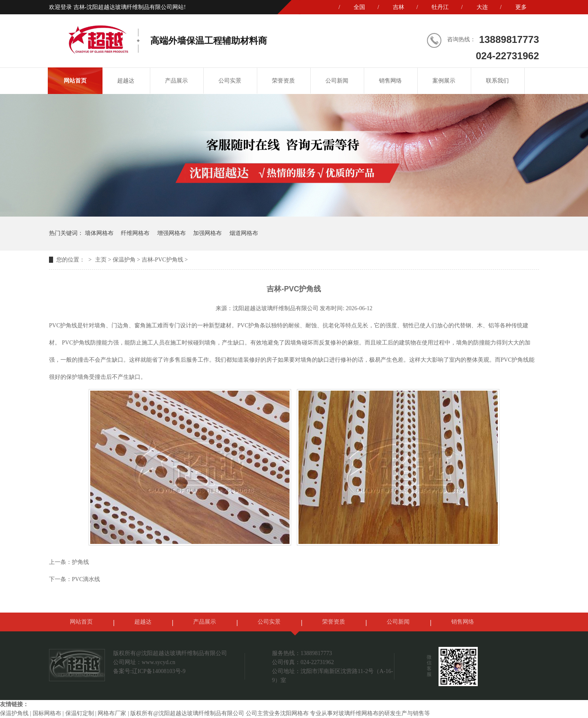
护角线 (80, 562)
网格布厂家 (112, 713)
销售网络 (390, 81)
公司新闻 (337, 81)
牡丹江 (440, 7)
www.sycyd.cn (158, 662)
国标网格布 (47, 713)
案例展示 (444, 81)
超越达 (126, 81)
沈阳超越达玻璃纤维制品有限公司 (276, 308)
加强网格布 (207, 233)
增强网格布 (171, 233)
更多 (521, 7)
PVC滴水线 (86, 579)
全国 (359, 7)
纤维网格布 (135, 233)
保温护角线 (14, 713)
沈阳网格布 (294, 713)
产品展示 (176, 81)
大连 (482, 7)
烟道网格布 (244, 233)
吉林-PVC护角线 (163, 260)
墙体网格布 (99, 233)
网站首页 (75, 81)
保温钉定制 (80, 713)
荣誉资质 (283, 81)
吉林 (399, 7)
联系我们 (497, 81)
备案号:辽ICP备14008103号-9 (149, 671)
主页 (101, 260)
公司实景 (230, 81)
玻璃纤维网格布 (359, 713)
